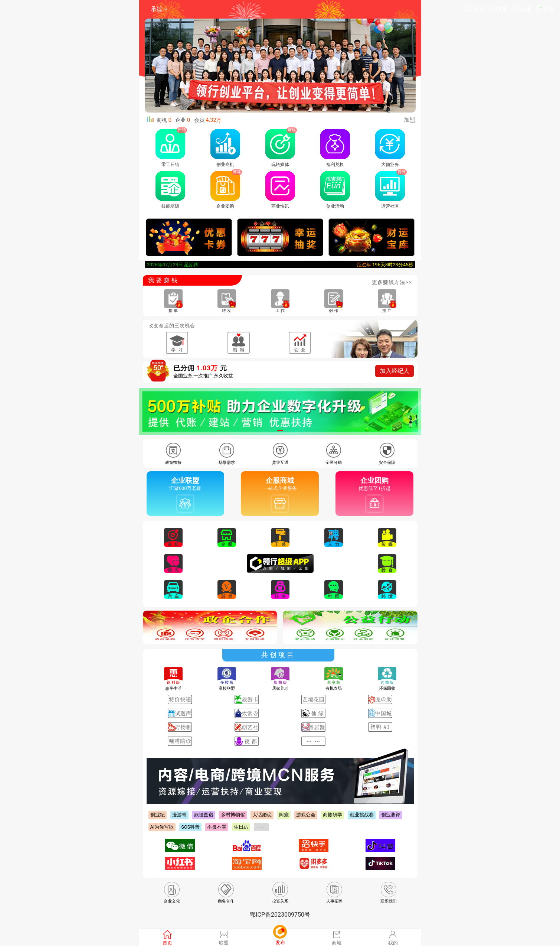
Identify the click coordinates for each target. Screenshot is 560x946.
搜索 (499, 9)
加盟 (410, 120)
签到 (475, 9)
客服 (545, 9)
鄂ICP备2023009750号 (280, 915)
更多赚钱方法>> (392, 282)
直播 (522, 9)
